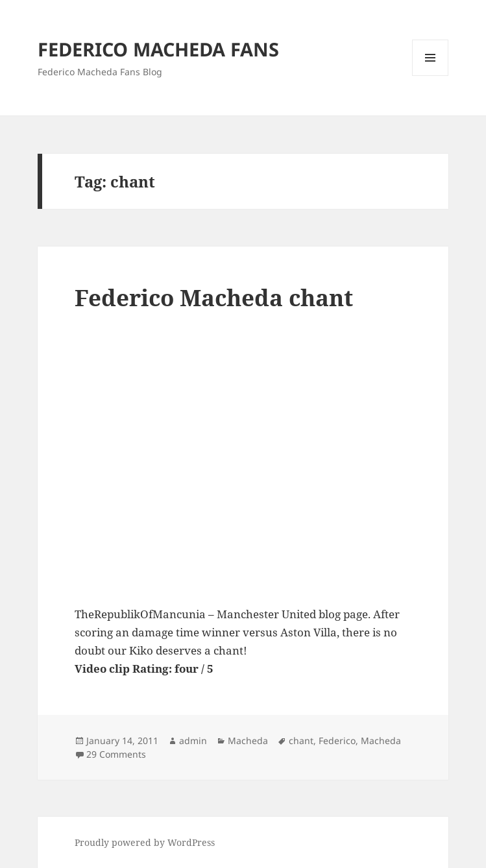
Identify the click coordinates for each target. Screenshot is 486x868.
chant (301, 741)
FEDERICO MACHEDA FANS (158, 49)
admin (193, 741)
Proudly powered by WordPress (145, 842)
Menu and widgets (431, 76)
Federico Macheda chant (214, 297)
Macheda (248, 741)
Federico (337, 741)
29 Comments (116, 754)
